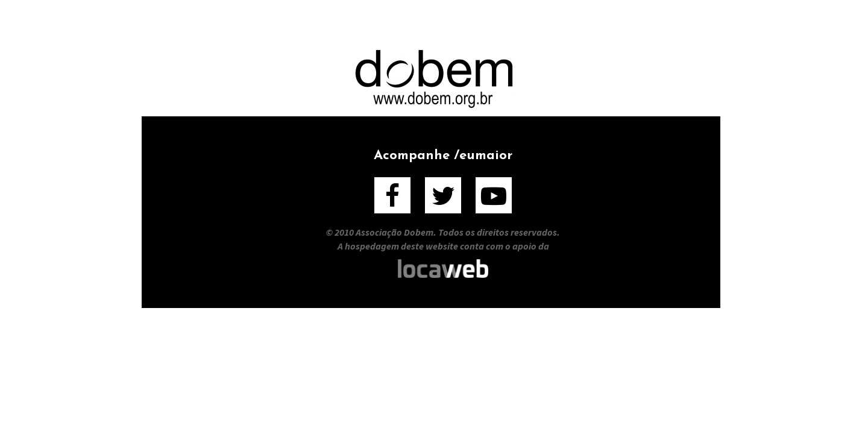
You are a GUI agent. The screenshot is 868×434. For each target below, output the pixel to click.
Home (224, 24)
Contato (643, 24)
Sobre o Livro (427, 24)
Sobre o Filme (312, 24)
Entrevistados (543, 24)
